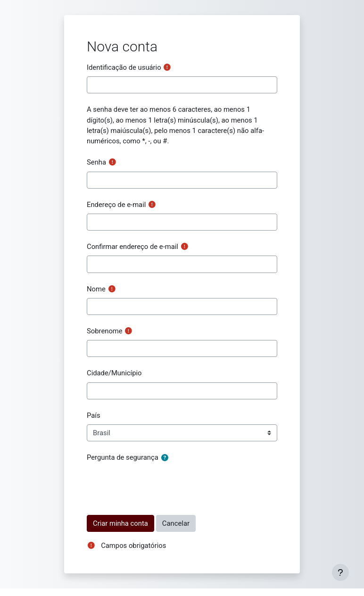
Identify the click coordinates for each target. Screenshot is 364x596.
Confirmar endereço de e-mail (132, 247)
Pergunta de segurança (123, 457)
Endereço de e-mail (116, 205)
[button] (167, 458)
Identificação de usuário (124, 67)
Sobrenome (105, 331)
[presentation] (158, 485)
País (94, 415)
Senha (96, 162)
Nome (96, 289)
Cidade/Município (114, 373)
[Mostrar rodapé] (340, 572)
